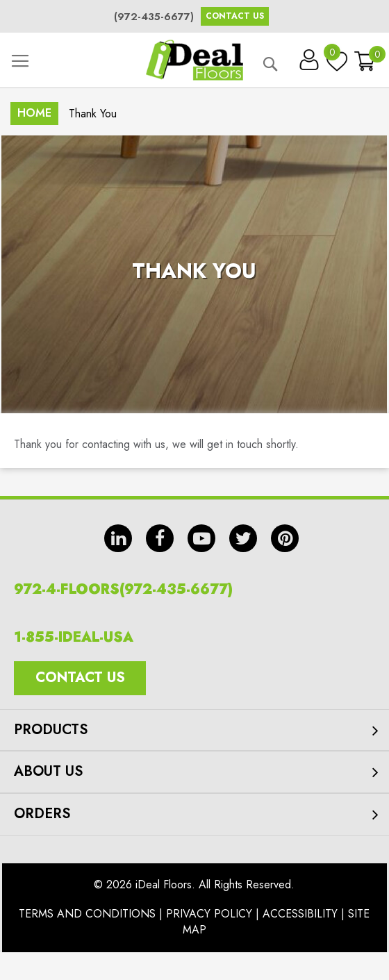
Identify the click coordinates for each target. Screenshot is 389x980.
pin (285, 538)
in (118, 538)
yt (201, 538)
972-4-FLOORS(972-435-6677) (123, 589)
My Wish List (333, 56)
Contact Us (235, 16)
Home (34, 113)
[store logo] (194, 60)
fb (160, 538)
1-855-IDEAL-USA (74, 637)
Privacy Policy (209, 914)
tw (243, 538)
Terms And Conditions (87, 914)
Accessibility (300, 914)
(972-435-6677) (154, 17)
